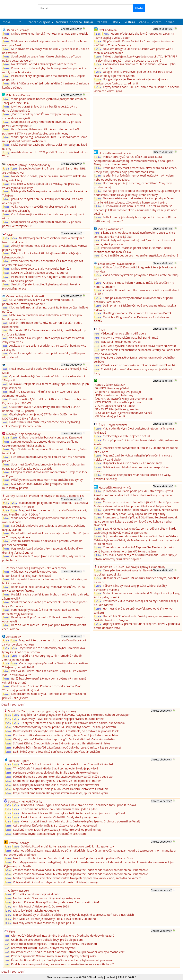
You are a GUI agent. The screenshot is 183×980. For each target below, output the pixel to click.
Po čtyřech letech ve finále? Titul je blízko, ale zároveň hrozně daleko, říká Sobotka (73, 723)
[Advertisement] (123, 121)
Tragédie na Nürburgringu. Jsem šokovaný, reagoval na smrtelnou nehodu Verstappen (75, 715)
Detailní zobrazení (13, 704)
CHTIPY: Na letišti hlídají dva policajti (118, 392)
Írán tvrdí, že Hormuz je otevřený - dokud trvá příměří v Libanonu (54, 919)
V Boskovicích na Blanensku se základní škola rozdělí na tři (138, 365)
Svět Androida (108, 30)
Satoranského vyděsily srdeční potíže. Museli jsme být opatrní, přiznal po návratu (65, 727)
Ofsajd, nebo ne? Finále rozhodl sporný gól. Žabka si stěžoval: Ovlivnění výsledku (64, 739)
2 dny (6, 152)
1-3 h (6, 169)
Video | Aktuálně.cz (110, 229)
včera (6, 34)
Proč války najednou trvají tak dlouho (37, 894)
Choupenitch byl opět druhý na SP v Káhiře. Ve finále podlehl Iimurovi (57, 781)
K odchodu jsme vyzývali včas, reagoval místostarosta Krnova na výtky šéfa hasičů (63, 964)
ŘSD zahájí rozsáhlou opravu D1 (121, 342)
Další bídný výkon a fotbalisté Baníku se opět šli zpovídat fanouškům (57, 752)
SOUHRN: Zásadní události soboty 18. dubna (40, 273)
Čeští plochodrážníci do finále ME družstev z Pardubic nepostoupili (55, 825)
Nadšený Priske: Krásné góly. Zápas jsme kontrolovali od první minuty (57, 830)
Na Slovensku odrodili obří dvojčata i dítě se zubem (44, 64)
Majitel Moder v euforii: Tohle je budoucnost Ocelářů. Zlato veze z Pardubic (61, 789)
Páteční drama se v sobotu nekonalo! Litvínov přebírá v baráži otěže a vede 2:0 (63, 777)
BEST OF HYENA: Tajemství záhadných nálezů (123, 413)
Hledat (139, 8)
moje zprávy (6, 23)
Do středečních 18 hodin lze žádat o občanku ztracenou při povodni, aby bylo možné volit (68, 952)
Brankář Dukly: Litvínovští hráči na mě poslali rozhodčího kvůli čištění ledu (68, 764)
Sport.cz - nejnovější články (25, 801)
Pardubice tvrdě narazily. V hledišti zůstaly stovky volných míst (60, 817)
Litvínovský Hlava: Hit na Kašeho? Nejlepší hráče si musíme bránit (62, 719)
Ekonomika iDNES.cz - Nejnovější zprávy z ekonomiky (131, 567)
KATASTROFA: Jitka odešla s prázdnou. (119, 402)
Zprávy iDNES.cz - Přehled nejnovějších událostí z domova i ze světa (43, 497)
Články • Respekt (19, 891)
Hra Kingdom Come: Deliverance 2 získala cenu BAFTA (137, 313)
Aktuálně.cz (14, 637)
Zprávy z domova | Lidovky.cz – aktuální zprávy (36, 568)
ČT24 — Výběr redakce (113, 425)
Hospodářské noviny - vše (115, 153)
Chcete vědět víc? (71, 29)
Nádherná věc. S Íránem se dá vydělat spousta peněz (47, 898)
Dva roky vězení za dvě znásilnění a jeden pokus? (44, 923)
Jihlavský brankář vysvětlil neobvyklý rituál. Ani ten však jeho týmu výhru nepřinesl (73, 813)
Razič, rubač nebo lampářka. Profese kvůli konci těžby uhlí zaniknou (54, 944)
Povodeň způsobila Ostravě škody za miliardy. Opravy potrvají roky (53, 956)
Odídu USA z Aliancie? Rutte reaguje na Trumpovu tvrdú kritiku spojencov (67, 846)
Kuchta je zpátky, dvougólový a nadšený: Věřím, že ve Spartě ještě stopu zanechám (65, 735)
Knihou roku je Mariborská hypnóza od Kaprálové (50, 437)
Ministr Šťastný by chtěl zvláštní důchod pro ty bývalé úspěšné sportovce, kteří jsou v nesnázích (73, 915)
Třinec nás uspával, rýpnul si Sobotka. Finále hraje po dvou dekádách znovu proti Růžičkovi (78, 805)
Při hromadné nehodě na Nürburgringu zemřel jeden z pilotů (59, 809)
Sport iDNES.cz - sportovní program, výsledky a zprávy (42, 711)
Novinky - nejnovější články (23, 434)
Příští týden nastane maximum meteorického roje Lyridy (47, 480)
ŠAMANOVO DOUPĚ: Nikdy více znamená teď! (124, 399)
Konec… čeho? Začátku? (110, 385)
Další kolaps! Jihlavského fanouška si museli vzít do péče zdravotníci (56, 785)
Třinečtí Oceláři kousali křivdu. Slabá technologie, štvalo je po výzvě (56, 768)
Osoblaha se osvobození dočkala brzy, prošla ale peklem (47, 940)
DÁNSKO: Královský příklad (112, 388)
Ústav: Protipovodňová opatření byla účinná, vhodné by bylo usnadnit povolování (63, 960)
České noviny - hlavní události (25, 296)
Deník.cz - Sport (19, 761)
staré (5, 300)
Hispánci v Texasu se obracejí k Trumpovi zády (132, 463)
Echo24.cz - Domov (18, 95)
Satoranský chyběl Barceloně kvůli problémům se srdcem (49, 834)
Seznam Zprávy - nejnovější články (29, 165)
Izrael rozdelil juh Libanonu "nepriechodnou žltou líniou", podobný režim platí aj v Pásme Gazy (73, 858)
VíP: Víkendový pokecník (110, 416)
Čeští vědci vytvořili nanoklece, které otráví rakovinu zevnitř (139, 346)
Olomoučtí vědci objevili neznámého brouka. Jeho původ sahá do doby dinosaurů (63, 936)
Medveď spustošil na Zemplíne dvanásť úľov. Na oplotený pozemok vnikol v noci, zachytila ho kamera (77, 878)
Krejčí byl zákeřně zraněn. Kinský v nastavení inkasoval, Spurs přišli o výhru (61, 793)
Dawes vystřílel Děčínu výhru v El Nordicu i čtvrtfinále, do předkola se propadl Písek (66, 731)
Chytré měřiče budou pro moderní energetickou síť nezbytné (140, 255)
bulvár (89, 22)
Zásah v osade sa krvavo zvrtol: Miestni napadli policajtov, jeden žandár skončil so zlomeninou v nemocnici (81, 870)
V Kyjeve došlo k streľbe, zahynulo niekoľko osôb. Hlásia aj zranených (57, 882)
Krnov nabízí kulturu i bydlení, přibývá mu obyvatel (43, 948)
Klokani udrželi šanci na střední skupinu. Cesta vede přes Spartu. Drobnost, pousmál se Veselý (80, 821)
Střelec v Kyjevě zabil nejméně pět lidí (127, 436)
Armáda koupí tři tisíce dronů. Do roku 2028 (41, 906)
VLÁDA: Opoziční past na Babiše (115, 406)
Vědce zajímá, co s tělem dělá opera (124, 333)
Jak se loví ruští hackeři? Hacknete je (36, 911)
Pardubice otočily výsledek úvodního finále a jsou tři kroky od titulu (56, 772)
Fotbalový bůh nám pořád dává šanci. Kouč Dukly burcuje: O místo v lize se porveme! (67, 747)
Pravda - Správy (19, 843)
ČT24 (10, 234)
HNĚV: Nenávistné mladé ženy (114, 395)
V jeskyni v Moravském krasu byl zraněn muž (129, 338)
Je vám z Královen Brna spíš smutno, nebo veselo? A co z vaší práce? (56, 902)
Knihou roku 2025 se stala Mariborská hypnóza (41, 269)
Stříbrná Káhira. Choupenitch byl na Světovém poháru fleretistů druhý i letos (62, 743)
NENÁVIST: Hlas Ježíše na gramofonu (118, 409)
